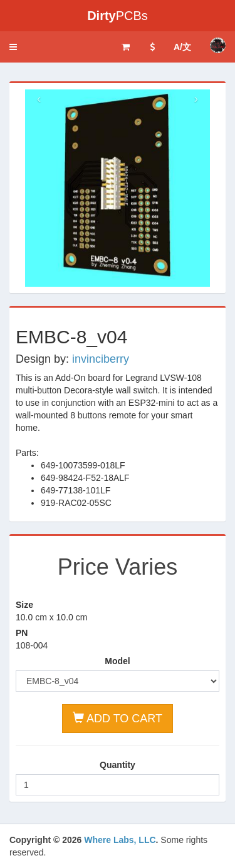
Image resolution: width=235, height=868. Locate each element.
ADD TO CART (118, 718)
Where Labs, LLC (120, 840)
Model (117, 661)
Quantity (118, 765)
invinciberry (101, 359)
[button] (13, 47)
